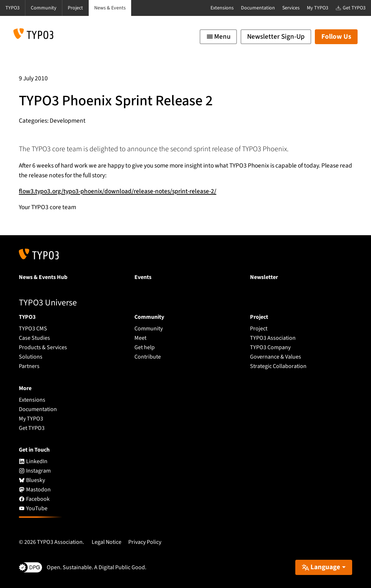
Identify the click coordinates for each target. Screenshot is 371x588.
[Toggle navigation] (218, 37)
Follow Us (336, 37)
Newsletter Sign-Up (276, 37)
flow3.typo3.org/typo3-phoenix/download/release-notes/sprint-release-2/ (118, 191)
